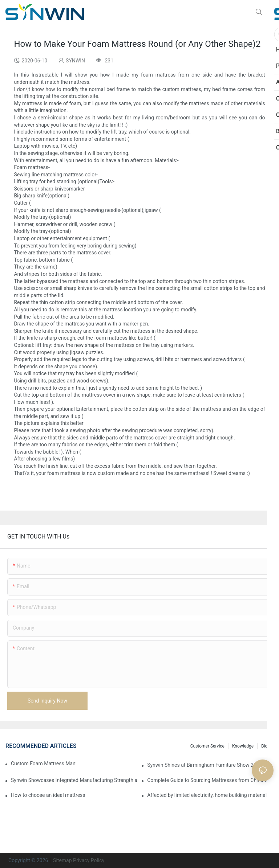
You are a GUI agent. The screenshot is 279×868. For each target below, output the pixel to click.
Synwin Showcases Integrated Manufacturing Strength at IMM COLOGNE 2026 (74, 780)
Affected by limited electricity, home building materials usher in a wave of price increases (210, 795)
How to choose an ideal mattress (48, 795)
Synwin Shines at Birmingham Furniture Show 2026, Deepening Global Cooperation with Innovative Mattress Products (210, 765)
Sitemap (62, 860)
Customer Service (207, 746)
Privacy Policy (89, 860)
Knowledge (243, 746)
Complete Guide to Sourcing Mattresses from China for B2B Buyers (210, 780)
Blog (266, 746)
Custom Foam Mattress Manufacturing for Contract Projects (44, 763)
